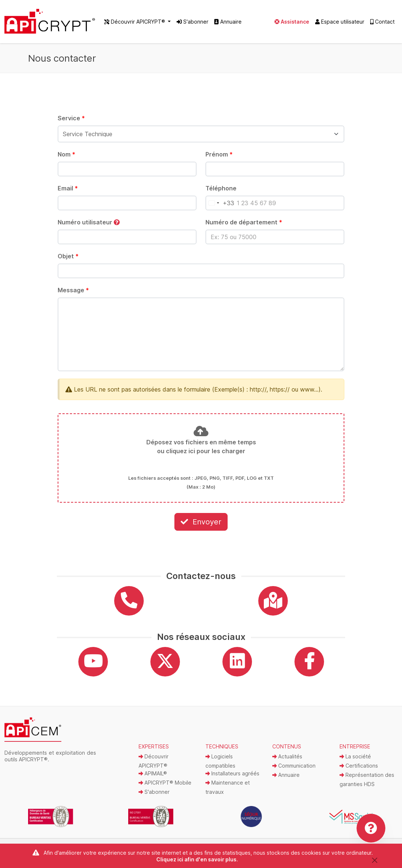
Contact (382, 24)
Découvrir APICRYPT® (154, 765)
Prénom (219, 158)
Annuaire (228, 24)
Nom (67, 158)
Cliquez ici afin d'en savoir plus (196, 859)
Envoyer (201, 526)
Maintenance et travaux (228, 792)
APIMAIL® (153, 778)
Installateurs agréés (232, 778)
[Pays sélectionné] (220, 207)
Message (73, 294)
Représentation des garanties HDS (367, 784)
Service (71, 122)
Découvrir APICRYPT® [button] (135, 24)
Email (68, 192)
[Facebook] (309, 666)
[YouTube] (93, 666)
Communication (294, 770)
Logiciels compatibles (220, 765)
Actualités (287, 761)
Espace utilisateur (340, 24)
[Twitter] (165, 666)
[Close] (374, 860)
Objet (68, 260)
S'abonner (193, 24)
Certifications (359, 770)
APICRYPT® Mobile (165, 787)
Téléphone (221, 192)
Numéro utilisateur (89, 226)
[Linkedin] (237, 666)
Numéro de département (244, 226)
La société (355, 761)
